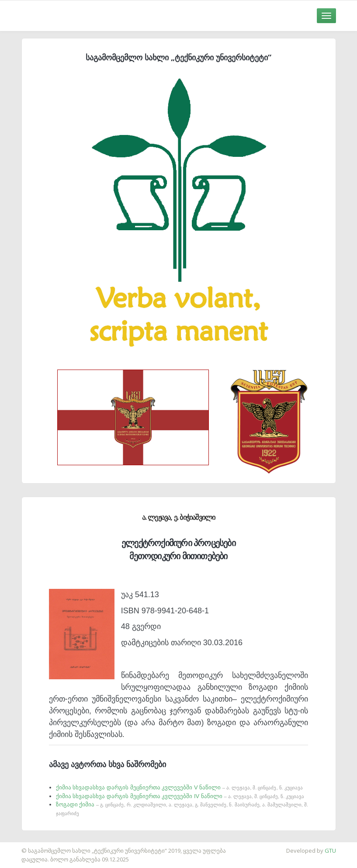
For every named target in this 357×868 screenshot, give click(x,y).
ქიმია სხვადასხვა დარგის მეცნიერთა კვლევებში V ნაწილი (179, 787)
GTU (330, 851)
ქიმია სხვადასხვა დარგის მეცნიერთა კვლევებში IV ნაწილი (180, 796)
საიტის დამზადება (26, 846)
